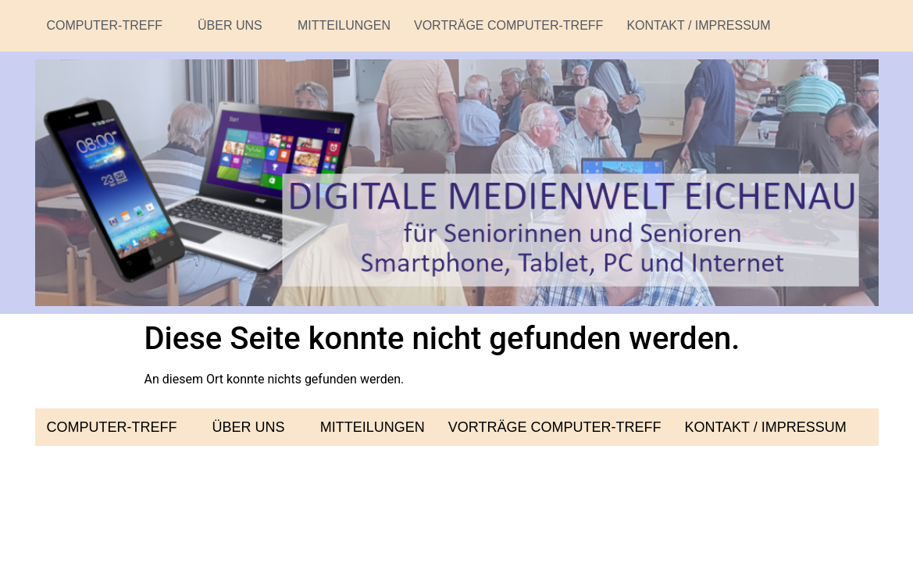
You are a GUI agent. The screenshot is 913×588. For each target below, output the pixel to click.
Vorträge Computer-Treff (508, 25)
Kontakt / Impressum (698, 25)
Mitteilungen (344, 25)
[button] (111, 26)
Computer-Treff (111, 25)
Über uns (236, 25)
